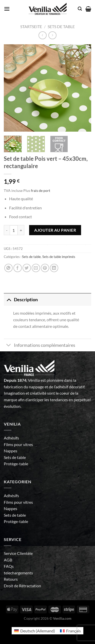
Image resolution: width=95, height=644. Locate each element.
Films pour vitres (18, 444)
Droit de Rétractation (22, 586)
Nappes (11, 451)
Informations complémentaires (40, 346)
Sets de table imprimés (59, 257)
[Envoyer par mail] (36, 268)
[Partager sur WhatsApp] (8, 268)
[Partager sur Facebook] (18, 268)
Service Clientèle (18, 553)
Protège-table (16, 464)
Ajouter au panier (55, 230)
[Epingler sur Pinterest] (45, 268)
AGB (8, 560)
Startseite (31, 26)
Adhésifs (11, 438)
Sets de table (61, 26)
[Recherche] (80, 9)
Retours (11, 579)
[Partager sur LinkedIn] (54, 268)
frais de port (41, 190)
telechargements (18, 573)
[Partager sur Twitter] (27, 268)
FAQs (9, 566)
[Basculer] (9, 300)
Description (21, 300)
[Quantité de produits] (14, 230)
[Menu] (7, 9)
